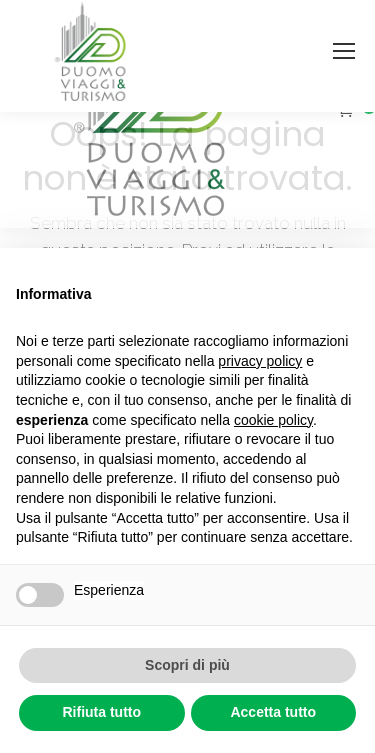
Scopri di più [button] (187, 665)
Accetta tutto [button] (273, 712)
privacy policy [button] (260, 361)
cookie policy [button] (273, 420)
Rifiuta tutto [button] (101, 712)
